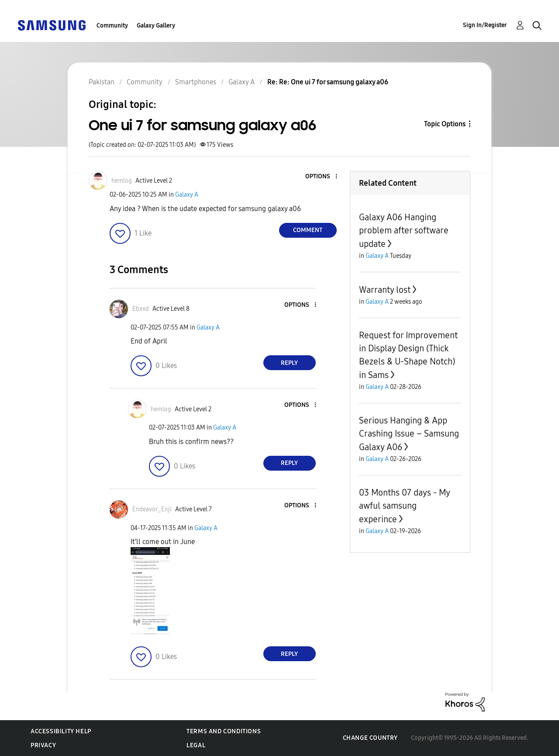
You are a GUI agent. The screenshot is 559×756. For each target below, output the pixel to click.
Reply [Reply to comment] (289, 363)
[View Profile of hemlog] (122, 181)
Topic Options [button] (445, 124)
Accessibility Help (61, 731)
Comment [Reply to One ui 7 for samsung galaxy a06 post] (308, 230)
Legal (196, 745)
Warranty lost (385, 290)
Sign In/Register (485, 25)
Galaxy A (187, 195)
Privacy (43, 745)
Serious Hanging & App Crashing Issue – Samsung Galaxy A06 (409, 434)
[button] (321, 177)
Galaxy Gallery (156, 26)
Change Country (370, 738)
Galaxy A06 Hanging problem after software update (404, 231)
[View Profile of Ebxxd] (141, 309)
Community (112, 26)
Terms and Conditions (224, 731)
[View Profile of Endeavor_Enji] (152, 509)
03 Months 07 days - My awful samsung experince (404, 506)
